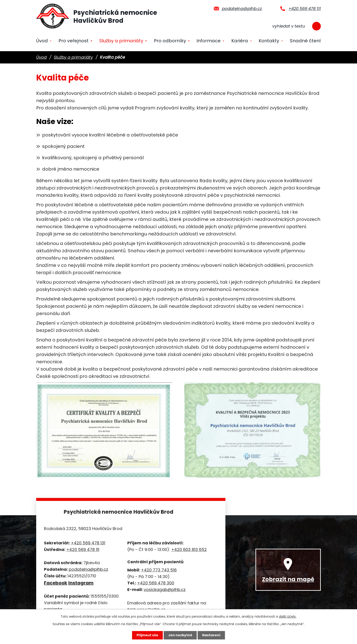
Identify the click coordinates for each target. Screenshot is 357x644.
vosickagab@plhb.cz (165, 590)
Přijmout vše (147, 635)
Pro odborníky (170, 41)
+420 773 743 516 (159, 570)
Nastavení (211, 635)
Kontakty (269, 41)
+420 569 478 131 (88, 543)
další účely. (288, 616)
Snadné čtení (305, 41)
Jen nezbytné (180, 635)
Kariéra (240, 41)
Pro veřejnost (74, 41)
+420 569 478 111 (305, 9)
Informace (209, 41)
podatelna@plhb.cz (242, 9)
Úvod (42, 41)
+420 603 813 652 (189, 549)
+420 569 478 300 (156, 583)
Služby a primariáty (121, 41)
